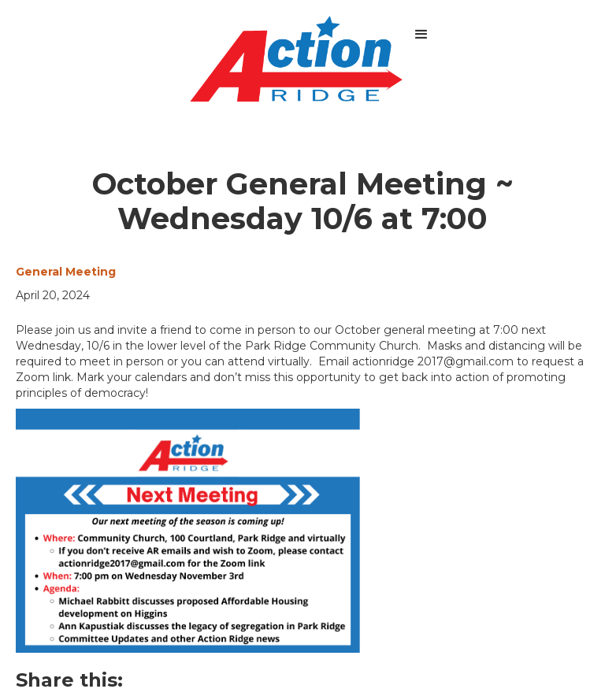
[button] (421, 35)
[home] (296, 59)
